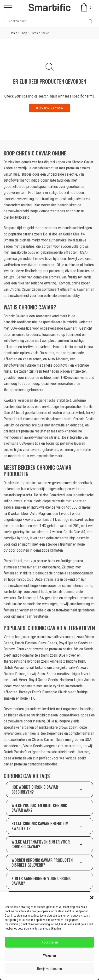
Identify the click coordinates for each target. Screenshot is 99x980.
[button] (92, 898)
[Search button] (90, 21)
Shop (24, 33)
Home (13, 33)
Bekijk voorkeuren (49, 969)
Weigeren (49, 955)
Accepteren (50, 942)
